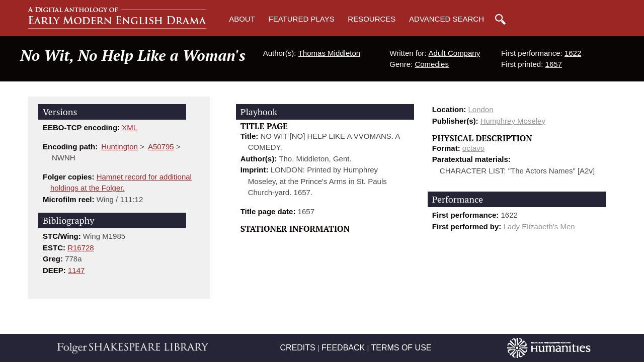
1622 (573, 53)
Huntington (119, 147)
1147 (76, 270)
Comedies (432, 64)
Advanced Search (447, 19)
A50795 (161, 147)
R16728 (81, 248)
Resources (372, 19)
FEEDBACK (343, 348)
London (481, 109)
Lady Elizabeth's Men (539, 227)
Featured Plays (302, 19)
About (242, 19)
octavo (473, 148)
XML (130, 127)
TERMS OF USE (401, 348)
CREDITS (298, 348)
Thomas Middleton (329, 53)
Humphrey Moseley (513, 121)
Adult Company (455, 53)
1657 (554, 64)
